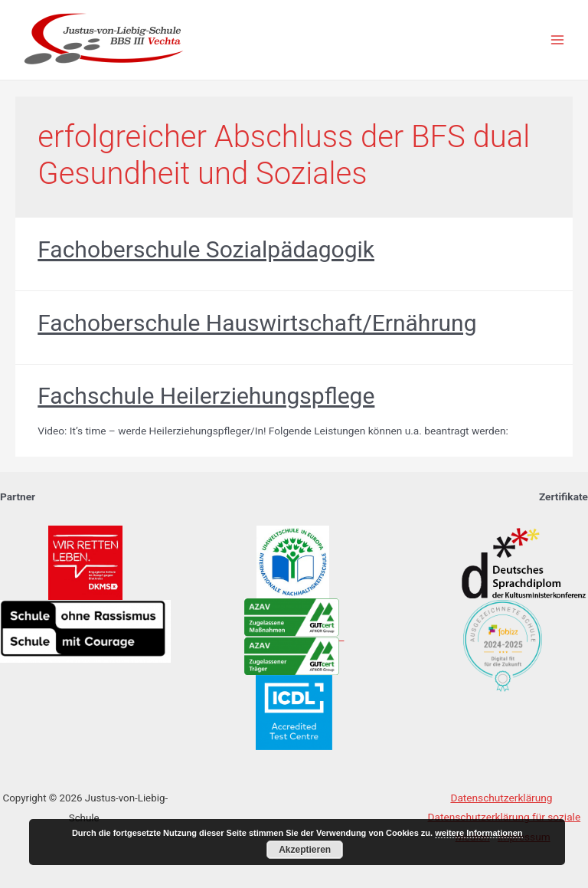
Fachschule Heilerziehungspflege (206, 396)
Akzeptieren (305, 850)
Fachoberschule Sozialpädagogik (206, 249)
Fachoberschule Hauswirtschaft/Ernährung (257, 323)
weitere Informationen (479, 833)
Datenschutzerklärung (501, 798)
